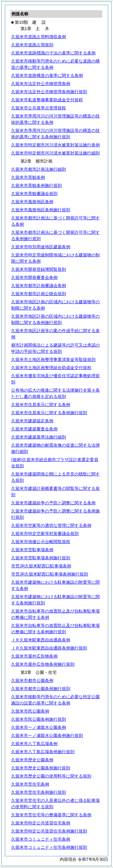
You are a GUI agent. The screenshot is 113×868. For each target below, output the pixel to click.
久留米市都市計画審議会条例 (39, 286)
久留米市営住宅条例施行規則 (39, 792)
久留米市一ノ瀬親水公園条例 (39, 727)
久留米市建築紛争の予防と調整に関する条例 (53, 503)
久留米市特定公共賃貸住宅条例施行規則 (49, 831)
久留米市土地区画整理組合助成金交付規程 (51, 368)
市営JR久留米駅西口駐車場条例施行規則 (50, 574)
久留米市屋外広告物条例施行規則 (43, 664)
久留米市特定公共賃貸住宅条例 (41, 823)
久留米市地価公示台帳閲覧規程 (41, 542)
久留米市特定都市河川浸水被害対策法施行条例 (55, 145)
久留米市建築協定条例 (32, 421)
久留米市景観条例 (28, 177)
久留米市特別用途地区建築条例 (41, 247)
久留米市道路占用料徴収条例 (39, 37)
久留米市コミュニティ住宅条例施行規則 (49, 847)
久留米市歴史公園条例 (32, 760)
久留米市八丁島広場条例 (34, 744)
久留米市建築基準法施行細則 (39, 437)
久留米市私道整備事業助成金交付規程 (47, 100)
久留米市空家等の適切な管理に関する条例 (51, 525)
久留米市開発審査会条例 (34, 277)
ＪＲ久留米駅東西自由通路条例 (41, 640)
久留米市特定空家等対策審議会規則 (45, 533)
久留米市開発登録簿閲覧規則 (39, 269)
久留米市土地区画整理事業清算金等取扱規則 (53, 359)
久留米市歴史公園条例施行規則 (41, 768)
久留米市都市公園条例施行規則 (41, 689)
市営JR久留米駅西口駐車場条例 (41, 566)
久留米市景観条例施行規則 (36, 185)
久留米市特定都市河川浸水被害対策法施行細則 (55, 153)
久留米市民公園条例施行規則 (39, 719)
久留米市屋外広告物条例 (34, 656)
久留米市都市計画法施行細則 (39, 169)
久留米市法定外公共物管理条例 (41, 84)
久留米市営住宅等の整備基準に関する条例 (51, 815)
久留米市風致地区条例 (32, 202)
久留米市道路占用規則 (32, 45)
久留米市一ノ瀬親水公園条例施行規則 (47, 735)
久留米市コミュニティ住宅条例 (41, 839)
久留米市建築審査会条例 (34, 429)
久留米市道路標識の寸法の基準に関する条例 (53, 53)
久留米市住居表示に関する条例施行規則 (49, 413)
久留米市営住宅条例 (30, 784)
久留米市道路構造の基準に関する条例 (47, 75)
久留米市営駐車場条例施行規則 (41, 558)
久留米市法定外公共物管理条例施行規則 (49, 92)
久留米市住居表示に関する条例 (41, 405)
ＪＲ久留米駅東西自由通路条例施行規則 (49, 648)
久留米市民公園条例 (30, 711)
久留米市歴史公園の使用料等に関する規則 (51, 776)
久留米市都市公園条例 (32, 680)
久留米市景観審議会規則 (34, 194)
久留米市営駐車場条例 (32, 550)
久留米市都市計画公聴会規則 (39, 294)
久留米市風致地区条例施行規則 (41, 210)
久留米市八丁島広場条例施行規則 (43, 752)
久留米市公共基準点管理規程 (39, 108)
